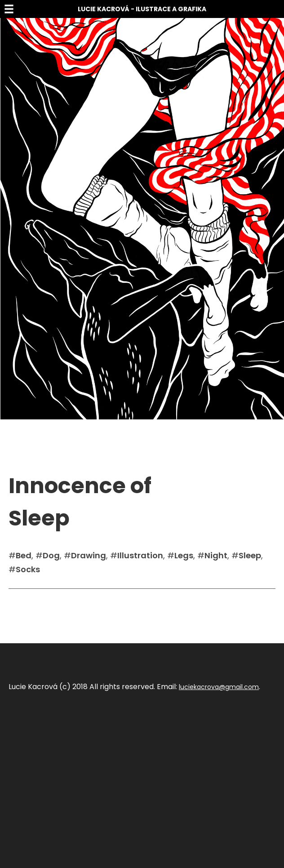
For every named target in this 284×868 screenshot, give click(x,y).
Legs (184, 555)
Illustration (140, 555)
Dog (51, 555)
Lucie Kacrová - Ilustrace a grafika (142, 9)
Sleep (250, 555)
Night (216, 555)
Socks (28, 569)
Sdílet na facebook (38, 602)
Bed (24, 555)
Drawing (89, 555)
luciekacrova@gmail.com (219, 687)
